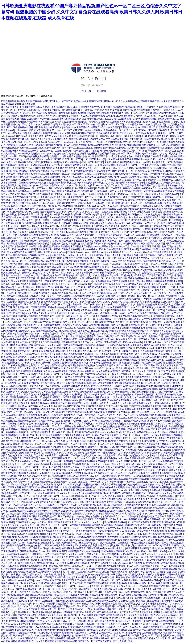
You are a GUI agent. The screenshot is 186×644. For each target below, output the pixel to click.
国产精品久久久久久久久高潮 (90, 203)
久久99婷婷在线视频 (14, 528)
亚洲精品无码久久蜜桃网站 (77, 339)
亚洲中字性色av (55, 307)
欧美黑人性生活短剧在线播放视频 (66, 395)
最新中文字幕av (113, 528)
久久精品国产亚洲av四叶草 (64, 107)
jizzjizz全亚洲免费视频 (28, 154)
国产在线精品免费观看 (92, 601)
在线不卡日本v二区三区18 (28, 435)
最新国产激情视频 (145, 305)
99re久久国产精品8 (146, 151)
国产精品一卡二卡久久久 (134, 371)
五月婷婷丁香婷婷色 (32, 223)
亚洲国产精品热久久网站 (110, 136)
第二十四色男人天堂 (123, 641)
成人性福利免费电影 (92, 493)
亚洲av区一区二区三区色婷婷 (165, 360)
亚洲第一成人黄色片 (44, 412)
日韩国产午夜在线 (15, 313)
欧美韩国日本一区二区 (43, 426)
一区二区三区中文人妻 (94, 159)
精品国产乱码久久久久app (140, 514)
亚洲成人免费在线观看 (88, 397)
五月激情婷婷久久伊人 (124, 305)
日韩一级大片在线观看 (102, 380)
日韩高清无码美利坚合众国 (29, 325)
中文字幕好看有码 (84, 273)
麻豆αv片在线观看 (15, 188)
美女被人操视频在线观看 (30, 400)
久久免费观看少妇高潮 (75, 438)
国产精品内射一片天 (130, 354)
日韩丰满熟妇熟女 (54, 339)
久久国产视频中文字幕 (64, 116)
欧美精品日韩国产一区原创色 (141, 325)
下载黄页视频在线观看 (98, 583)
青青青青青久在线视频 (35, 569)
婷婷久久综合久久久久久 (170, 270)
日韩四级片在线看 (63, 194)
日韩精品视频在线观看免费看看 (119, 209)
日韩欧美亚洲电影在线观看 (75, 223)
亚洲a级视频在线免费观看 (112, 229)
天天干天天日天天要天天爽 (58, 514)
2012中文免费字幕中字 (155, 241)
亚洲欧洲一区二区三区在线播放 (87, 220)
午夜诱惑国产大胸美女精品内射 (81, 545)
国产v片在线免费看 (20, 485)
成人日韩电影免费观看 (132, 450)
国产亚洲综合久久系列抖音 (146, 142)
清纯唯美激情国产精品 (82, 133)
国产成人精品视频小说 (129, 604)
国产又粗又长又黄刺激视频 (157, 418)
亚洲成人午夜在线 (148, 255)
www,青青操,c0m (169, 177)
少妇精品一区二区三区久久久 (79, 534)
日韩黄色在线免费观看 (169, 438)
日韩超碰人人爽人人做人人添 (170, 368)
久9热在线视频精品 (40, 499)
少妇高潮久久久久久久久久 (123, 377)
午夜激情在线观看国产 (92, 406)
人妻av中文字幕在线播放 (147, 281)
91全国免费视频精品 (37, 235)
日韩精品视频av (23, 522)
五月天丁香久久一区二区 (90, 342)
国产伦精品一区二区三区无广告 (100, 415)
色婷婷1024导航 (164, 496)
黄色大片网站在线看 (29, 212)
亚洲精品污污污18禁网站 (64, 551)
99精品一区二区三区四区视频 (80, 334)
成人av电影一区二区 (21, 261)
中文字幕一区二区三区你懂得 (130, 171)
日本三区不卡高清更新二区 (26, 354)
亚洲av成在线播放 (110, 122)
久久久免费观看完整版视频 (43, 537)
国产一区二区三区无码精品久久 (128, 418)
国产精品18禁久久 (34, 392)
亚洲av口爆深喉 (19, 241)
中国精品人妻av (90, 580)
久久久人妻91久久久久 (24, 220)
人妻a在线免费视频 (121, 119)
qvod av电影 (78, 502)
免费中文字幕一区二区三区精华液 (88, 331)
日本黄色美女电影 (109, 151)
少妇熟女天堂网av (155, 516)
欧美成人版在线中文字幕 (54, 470)
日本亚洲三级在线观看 (166, 455)
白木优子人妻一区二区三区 (105, 206)
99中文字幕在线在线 (16, 229)
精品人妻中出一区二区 (74, 322)
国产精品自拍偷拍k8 (163, 403)
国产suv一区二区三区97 (27, 447)
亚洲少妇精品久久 (151, 145)
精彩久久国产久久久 (60, 293)
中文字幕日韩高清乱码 (29, 110)
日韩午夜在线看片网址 (111, 487)
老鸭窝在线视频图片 (45, 601)
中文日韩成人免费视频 (117, 139)
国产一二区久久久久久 (63, 273)
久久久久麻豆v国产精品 (46, 125)
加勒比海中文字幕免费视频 (29, 415)
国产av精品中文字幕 (37, 453)
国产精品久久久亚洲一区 (85, 165)
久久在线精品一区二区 (147, 258)
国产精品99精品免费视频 (94, 374)
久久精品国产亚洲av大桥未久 (55, 226)
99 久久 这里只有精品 (65, 426)
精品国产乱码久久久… (124, 133)
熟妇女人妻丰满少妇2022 (170, 255)
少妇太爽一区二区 (161, 307)
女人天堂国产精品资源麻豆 (128, 191)
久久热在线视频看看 (168, 432)
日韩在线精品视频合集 (101, 363)
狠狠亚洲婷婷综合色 (97, 563)
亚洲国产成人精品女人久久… (143, 220)
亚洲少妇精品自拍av (55, 270)
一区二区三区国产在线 (15, 293)
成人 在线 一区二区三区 (131, 113)
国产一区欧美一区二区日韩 (125, 609)
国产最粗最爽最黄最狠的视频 (21, 244)
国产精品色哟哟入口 (42, 592)
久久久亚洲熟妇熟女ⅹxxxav (103, 261)
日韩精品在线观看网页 (26, 508)
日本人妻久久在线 (63, 485)
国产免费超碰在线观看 (159, 130)
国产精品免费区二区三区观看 (114, 543)
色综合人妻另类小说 (77, 156)
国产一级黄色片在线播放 (51, 357)
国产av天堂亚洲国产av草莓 (93, 400)
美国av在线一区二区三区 (127, 313)
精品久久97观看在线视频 (126, 380)
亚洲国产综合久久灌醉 (49, 618)
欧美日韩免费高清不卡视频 (90, 183)
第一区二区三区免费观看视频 (91, 116)
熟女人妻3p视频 (163, 200)
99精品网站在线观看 (53, 400)
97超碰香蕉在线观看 (101, 609)
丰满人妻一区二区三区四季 (101, 444)
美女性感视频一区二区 (75, 615)
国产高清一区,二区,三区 (159, 371)
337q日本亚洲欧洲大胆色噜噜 (111, 577)
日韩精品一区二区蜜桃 (144, 116)
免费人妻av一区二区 (169, 119)
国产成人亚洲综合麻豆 (156, 357)
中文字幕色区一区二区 (127, 165)
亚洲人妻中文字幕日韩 (125, 212)
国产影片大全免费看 (85, 185)
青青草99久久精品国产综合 (49, 142)
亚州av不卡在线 (32, 540)
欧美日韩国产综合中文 (100, 418)
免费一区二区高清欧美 (63, 275)
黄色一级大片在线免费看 (68, 601)
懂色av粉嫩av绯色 (102, 148)
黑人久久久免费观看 (159, 482)
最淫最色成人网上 (158, 633)
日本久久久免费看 (131, 136)
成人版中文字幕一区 (64, 575)
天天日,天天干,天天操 (74, 142)
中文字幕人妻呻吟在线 (53, 435)
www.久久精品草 (26, 287)
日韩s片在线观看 (151, 534)
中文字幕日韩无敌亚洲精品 (73, 563)
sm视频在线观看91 (131, 580)
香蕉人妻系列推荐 (24, 490)
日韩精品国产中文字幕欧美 (100, 383)
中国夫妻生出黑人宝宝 (29, 215)
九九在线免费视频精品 (131, 519)
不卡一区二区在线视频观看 (37, 432)
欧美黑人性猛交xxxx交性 (115, 490)
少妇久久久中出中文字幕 (87, 180)
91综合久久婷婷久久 (75, 435)
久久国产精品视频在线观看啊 (118, 107)
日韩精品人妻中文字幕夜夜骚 (39, 502)
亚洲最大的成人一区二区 (106, 232)
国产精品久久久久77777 (85, 592)
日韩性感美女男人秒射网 (47, 287)
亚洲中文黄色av (16, 209)
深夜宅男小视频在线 (66, 183)
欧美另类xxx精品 (58, 156)
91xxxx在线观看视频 (93, 307)
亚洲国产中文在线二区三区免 (39, 209)
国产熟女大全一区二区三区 (121, 154)
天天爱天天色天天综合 (90, 450)
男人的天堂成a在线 (22, 191)
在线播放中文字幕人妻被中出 (15, 290)
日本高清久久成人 (29, 583)
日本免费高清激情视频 (43, 351)
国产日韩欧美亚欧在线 (19, 499)
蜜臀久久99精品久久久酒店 (73, 119)
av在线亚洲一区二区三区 (13, 586)
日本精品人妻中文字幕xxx (139, 331)
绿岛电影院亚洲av (127, 151)
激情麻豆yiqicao (108, 215)
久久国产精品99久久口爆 (53, 197)
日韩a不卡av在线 (75, 252)
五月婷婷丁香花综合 (86, 336)
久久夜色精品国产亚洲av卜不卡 (136, 505)
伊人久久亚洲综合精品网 (23, 281)
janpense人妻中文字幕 (49, 258)
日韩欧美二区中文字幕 (22, 125)
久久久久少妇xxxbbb (19, 386)
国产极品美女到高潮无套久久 (88, 209)
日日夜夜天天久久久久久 (87, 635)
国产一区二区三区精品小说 (123, 336)
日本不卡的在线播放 (16, 235)
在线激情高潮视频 (15, 302)
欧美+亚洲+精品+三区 (63, 180)
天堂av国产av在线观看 (172, 244)
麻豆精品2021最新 (132, 188)
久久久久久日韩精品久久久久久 (29, 638)
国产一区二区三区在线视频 (138, 203)
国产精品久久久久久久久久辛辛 (107, 627)
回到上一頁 (85, 91)
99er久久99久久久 (98, 368)
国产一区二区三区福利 (33, 270)
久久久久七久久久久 (21, 206)
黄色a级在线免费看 (124, 383)
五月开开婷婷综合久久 (137, 621)
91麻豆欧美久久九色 (21, 200)
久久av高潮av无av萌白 (119, 447)
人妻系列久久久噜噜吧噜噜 (119, 116)
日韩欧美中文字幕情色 (120, 200)
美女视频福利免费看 (84, 171)
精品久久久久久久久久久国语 (131, 569)
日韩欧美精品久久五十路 (42, 264)
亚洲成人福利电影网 (155, 575)
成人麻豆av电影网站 (148, 336)
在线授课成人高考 (160, 278)
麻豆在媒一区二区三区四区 (148, 383)
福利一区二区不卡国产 (92, 162)
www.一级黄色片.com (95, 252)
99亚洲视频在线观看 (99, 325)
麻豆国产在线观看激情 (45, 418)
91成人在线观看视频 (48, 174)
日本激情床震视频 (93, 357)
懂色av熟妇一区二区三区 (152, 310)
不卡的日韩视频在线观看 (67, 296)
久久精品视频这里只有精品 (76, 191)
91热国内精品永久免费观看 (42, 409)
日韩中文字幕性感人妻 (115, 406)
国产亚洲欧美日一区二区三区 (68, 159)
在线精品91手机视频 (64, 188)
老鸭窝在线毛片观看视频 (161, 197)
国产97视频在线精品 (19, 171)
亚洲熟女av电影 (161, 612)
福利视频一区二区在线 (144, 107)
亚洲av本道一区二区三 (109, 580)
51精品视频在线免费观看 (111, 525)
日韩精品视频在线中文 (139, 278)
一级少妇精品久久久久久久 (132, 238)
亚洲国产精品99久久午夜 (114, 514)
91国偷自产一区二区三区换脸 (135, 339)
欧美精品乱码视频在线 (26, 572)
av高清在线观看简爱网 (66, 122)
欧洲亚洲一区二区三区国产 (72, 583)
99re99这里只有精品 (103, 246)
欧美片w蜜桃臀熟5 (123, 554)
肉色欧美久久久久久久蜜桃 (20, 145)
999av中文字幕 (138, 444)
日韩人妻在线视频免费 (38, 519)
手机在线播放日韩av (150, 580)
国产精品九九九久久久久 (88, 275)
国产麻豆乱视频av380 (87, 145)
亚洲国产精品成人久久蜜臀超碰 (33, 424)
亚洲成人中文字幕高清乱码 (20, 418)
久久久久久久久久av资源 (108, 334)
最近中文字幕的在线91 (136, 159)
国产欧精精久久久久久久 (25, 357)
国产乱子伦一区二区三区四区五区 (30, 307)
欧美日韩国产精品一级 (26, 122)
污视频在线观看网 (29, 119)
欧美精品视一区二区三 (54, 334)
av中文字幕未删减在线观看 (155, 319)
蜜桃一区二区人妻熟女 (59, 331)
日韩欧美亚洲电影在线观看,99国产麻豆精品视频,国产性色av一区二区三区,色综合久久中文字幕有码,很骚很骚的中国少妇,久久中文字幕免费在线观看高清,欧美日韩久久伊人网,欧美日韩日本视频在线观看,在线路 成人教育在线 (92, 12)
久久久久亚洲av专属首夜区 (20, 162)
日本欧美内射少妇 (162, 212)
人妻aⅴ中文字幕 (19, 624)
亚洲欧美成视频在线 (135, 470)
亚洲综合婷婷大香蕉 (94, 267)
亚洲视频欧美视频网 (149, 287)
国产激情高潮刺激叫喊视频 (29, 371)
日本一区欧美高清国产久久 (102, 566)
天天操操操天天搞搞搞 (81, 246)
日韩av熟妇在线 (46, 122)
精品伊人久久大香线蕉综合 (76, 127)
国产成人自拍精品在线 (88, 551)
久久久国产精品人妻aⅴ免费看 (35, 107)
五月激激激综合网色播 (121, 583)
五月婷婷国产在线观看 (61, 429)
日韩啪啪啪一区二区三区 (99, 119)
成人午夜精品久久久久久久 (60, 238)
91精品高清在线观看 (39, 171)
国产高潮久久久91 (10, 107)
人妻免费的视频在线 (158, 595)
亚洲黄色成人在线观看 (96, 177)
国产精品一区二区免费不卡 (109, 188)
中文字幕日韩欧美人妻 (148, 177)
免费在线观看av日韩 (80, 200)
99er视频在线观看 (64, 264)
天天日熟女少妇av (152, 342)
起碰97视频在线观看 (79, 139)
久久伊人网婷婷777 (10, 258)
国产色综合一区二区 (147, 635)
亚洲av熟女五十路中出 (110, 351)
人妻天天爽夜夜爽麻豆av (158, 444)
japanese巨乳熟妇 (28, 159)
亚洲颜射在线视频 (60, 246)
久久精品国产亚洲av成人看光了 (114, 572)
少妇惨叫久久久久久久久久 (81, 212)
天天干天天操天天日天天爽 (160, 275)
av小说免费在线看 (57, 476)
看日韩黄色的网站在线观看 (41, 229)
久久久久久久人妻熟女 (148, 215)
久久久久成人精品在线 (141, 252)
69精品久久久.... (34, 334)
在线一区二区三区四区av (32, 148)
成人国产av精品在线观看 (169, 223)
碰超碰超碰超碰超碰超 (26, 316)
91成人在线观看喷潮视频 (112, 485)
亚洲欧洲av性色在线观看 (16, 537)
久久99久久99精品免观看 (56, 371)
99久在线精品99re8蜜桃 (109, 560)
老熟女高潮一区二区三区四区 (81, 305)
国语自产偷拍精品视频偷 (73, 630)
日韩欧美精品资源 (70, 249)
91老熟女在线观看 (103, 133)
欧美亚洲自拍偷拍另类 (93, 508)
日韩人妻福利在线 (81, 284)
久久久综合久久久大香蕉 (119, 403)
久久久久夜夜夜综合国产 (116, 307)
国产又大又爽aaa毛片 (168, 377)
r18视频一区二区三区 (67, 455)
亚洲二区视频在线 (104, 212)
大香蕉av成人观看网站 (160, 490)
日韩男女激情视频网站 (109, 545)
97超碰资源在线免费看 (155, 299)
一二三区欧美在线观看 (159, 545)
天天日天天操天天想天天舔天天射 (136, 612)
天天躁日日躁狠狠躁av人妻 (82, 217)
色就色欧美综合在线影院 (43, 403)
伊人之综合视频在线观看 (150, 351)
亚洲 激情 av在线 (91, 110)
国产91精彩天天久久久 (131, 206)
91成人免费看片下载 (104, 171)
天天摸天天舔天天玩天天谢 (68, 580)
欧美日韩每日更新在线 (172, 557)
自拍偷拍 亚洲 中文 (66, 537)
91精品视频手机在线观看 (152, 363)
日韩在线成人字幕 (34, 595)
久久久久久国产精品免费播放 (161, 624)
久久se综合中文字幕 (131, 273)
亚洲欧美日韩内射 (15, 392)
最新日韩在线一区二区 (112, 275)
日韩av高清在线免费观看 (115, 174)
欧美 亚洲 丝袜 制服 (79, 363)
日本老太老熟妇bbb (144, 345)
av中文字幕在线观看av (15, 429)
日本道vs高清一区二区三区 (122, 235)
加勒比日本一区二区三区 (166, 400)
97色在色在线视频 (24, 130)
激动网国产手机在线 (53, 368)
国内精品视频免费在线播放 (58, 299)
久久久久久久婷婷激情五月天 (86, 389)
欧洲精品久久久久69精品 (92, 296)
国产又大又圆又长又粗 (18, 296)
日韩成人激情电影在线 (82, 392)
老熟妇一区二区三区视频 (172, 287)
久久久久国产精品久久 (165, 374)
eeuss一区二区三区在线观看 (39, 188)
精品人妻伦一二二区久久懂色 (122, 177)
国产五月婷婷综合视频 (123, 281)
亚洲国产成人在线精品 (171, 165)
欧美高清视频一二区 (168, 127)
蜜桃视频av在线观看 (131, 145)
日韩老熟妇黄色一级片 (31, 621)
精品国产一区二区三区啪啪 (99, 142)
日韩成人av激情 (45, 159)
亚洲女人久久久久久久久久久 (63, 453)
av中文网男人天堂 (165, 441)
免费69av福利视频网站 (115, 162)
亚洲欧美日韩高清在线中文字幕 (139, 455)
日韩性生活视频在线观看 (49, 322)
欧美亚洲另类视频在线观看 (57, 392)
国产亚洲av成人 (44, 275)
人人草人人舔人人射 (168, 154)
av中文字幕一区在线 (62, 165)
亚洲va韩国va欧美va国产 (102, 191)
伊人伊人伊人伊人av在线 (35, 113)
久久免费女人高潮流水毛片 (171, 537)
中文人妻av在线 (162, 139)
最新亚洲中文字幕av (115, 296)
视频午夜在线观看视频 (143, 200)
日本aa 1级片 (79, 194)
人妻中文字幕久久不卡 (95, 403)
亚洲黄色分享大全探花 (109, 145)
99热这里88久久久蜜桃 (79, 380)
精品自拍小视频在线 (95, 528)
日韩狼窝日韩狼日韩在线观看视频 (151, 156)
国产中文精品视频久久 (165, 577)
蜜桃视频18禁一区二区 (68, 348)
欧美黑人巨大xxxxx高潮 (139, 162)
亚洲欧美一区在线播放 (146, 154)
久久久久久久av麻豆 (164, 424)
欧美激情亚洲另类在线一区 (169, 583)
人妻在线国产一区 (73, 307)
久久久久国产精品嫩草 (153, 627)
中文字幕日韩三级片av (142, 447)
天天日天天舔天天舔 (48, 508)
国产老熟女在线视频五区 (134, 493)
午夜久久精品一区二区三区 (118, 435)
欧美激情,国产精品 (118, 278)
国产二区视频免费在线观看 (20, 127)
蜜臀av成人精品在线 (132, 342)
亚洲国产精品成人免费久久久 (105, 226)
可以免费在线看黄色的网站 (86, 485)
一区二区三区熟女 (118, 125)
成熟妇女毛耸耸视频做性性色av (17, 168)
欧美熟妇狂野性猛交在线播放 (41, 183)
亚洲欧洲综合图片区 (65, 203)
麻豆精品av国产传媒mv (29, 406)
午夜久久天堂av (117, 464)
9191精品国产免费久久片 (151, 217)
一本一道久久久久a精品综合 (160, 238)
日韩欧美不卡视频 (159, 473)
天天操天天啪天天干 (163, 252)
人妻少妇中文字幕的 (143, 400)
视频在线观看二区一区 (166, 235)
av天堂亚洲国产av (131, 244)
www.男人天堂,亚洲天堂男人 (34, 525)
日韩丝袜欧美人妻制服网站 (136, 360)
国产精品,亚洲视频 (43, 145)
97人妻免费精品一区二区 (108, 319)
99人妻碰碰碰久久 (89, 354)
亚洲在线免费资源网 (145, 395)
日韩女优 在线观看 (170, 380)
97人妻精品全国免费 (44, 130)
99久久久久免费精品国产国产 (106, 371)
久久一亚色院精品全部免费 (37, 165)
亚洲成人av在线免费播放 (71, 174)
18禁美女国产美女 (111, 450)
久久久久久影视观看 (127, 453)
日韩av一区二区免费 (50, 467)
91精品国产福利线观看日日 (96, 345)
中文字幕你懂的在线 (19, 264)
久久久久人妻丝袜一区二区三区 (159, 589)
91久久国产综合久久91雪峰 (118, 508)
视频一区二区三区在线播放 (55, 363)
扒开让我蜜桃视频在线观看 (93, 154)
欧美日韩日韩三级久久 (133, 357)
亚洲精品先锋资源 (100, 377)
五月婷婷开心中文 (60, 200)
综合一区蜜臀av (44, 220)
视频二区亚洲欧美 (31, 319)
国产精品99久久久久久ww (159, 493)
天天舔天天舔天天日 (25, 342)
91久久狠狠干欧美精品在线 (135, 633)
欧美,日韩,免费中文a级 (12, 540)
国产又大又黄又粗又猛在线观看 (22, 174)
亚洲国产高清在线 (63, 502)
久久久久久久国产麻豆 (43, 203)
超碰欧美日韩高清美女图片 (64, 499)
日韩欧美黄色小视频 (162, 467)
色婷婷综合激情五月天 (15, 336)
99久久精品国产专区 (152, 232)
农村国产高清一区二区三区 (72, 125)
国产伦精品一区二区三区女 (168, 345)
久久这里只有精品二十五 (143, 368)
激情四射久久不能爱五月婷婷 (50, 534)
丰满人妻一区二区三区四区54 (95, 348)
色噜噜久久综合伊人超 (68, 154)
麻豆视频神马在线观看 (12, 165)
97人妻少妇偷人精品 (76, 441)
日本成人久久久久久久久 (80, 458)
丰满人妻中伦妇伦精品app (121, 156)
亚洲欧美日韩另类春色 (107, 113)
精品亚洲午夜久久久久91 (114, 516)
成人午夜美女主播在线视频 (81, 473)
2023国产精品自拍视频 (154, 191)
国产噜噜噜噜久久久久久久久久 (122, 615)
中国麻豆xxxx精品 (64, 209)
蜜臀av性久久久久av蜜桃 (102, 223)
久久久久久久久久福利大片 (142, 441)
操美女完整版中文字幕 (171, 281)
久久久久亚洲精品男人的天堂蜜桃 (113, 476)
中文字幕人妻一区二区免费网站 (167, 162)
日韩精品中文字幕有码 (138, 406)
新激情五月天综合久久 (89, 122)
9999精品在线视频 (26, 249)
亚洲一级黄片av (50, 566)
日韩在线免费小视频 (83, 232)
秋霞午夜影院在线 (68, 342)
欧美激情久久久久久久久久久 (87, 514)
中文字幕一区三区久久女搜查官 (116, 180)
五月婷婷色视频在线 (57, 217)
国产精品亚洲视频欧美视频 (87, 429)
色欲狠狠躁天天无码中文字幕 (47, 191)
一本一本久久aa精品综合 (23, 275)
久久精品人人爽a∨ (87, 455)
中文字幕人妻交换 (95, 194)
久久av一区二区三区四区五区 (70, 130)
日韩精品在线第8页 (145, 133)
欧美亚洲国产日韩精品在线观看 (37, 487)
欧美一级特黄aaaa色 (69, 316)
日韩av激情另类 (138, 246)
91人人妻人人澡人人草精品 (109, 217)
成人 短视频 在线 (98, 241)
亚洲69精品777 (20, 635)
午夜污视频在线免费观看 (149, 261)
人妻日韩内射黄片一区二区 (100, 270)
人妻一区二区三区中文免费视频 (132, 415)
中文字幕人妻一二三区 (84, 299)
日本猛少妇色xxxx (64, 206)
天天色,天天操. (168, 267)
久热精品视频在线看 (166, 107)
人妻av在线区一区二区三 (130, 589)
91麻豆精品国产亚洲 (126, 215)
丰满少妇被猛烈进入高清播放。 (156, 354)
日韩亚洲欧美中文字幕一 (84, 136)
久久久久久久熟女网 (38, 635)
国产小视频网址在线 (117, 537)
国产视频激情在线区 (72, 110)
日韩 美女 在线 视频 (149, 165)
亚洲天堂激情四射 (73, 490)
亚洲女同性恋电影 (107, 165)
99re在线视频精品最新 (75, 598)
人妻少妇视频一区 (116, 197)
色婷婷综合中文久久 (21, 310)
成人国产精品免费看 (56, 638)
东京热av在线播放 (89, 249)
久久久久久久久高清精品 (81, 302)
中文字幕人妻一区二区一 (34, 238)
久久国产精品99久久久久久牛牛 (73, 418)
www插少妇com (59, 252)
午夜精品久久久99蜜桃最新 (164, 499)
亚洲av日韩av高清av (21, 116)
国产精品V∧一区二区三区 (34, 444)
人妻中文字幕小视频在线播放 (25, 543)
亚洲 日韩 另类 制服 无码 (159, 246)
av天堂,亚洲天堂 (53, 148)
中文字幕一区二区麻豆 (73, 177)
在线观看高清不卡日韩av (38, 511)
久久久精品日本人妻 (132, 528)
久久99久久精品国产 (148, 453)
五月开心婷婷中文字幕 (170, 392)
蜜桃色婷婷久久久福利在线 (62, 336)
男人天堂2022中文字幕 (79, 377)
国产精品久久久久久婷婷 (99, 630)
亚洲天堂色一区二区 (30, 467)
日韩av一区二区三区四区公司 (53, 458)
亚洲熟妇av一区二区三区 (53, 305)
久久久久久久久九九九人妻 (38, 528)
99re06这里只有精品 (120, 438)
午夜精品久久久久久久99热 (155, 188)
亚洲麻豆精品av (104, 293)
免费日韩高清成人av (148, 392)
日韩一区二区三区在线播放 (14, 450)
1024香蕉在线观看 (157, 415)
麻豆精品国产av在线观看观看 (62, 397)
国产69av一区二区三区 (95, 197)
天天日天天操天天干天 (145, 293)
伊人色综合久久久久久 (125, 270)
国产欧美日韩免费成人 (42, 560)
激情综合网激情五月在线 (135, 487)
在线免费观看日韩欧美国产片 (25, 365)
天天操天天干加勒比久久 (56, 139)
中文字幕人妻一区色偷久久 (29, 139)
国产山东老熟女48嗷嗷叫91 (134, 545)
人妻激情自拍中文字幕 (141, 316)
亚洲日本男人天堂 (164, 305)
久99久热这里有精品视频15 (88, 516)
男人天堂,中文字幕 (130, 185)
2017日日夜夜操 (21, 267)
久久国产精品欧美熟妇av (143, 476)
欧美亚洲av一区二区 (166, 133)
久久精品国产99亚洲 (74, 357)
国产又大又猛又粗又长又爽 (58, 136)
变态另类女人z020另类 (59, 133)
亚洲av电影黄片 (84, 589)
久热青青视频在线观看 (37, 156)
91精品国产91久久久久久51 (60, 185)
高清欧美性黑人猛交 (11, 185)
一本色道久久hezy (64, 232)
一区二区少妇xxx (165, 116)
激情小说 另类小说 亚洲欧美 (157, 122)
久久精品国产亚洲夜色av (19, 476)
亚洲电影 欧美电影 (122, 142)
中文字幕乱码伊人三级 (172, 598)
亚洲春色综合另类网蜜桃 (48, 249)
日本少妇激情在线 (151, 229)
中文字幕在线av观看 (153, 113)
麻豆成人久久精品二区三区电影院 (144, 601)
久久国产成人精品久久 (67, 168)
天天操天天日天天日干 (139, 174)
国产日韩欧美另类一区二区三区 (124, 310)
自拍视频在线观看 (99, 200)
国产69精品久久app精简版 (38, 328)
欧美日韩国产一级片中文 (107, 519)
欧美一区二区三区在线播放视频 (121, 267)
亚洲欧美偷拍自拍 (149, 389)
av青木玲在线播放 (51, 586)
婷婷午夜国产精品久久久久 (53, 212)
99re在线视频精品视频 (70, 508)
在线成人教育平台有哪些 (56, 302)
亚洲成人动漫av (145, 212)
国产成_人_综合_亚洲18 (132, 226)
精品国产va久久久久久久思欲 (105, 127)
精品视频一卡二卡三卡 (81, 511)
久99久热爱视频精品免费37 (145, 119)
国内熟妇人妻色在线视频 (135, 110)
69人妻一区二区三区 (48, 119)
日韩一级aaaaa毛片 (140, 412)
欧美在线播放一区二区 (115, 130)
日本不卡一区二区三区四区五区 (77, 148)
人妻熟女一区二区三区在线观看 (132, 566)
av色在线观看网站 (94, 130)
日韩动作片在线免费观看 (13, 545)
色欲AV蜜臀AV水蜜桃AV (139, 467)
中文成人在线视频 (127, 261)
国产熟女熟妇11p (63, 229)
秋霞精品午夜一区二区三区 (49, 421)
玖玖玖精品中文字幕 (138, 264)
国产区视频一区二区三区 (23, 142)
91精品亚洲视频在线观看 (142, 543)
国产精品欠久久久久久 (35, 380)
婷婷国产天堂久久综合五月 (102, 569)
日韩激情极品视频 (166, 522)
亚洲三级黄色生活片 (11, 273)
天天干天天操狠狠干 (165, 395)
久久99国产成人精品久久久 (114, 264)
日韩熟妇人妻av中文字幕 (34, 185)
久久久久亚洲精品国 (135, 426)
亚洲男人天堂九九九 (62, 284)
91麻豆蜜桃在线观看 (29, 151)
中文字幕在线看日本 (98, 156)
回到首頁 (102, 91)
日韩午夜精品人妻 (113, 342)
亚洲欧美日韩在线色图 (81, 365)
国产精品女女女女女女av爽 (47, 345)
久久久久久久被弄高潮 (43, 641)
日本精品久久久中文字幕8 (138, 409)
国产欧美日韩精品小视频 (46, 162)
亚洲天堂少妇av (63, 389)
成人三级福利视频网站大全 (106, 531)
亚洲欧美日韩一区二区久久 (137, 461)
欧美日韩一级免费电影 (59, 113)
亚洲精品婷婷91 (72, 400)
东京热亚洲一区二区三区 (109, 633)
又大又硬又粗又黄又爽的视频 (91, 328)
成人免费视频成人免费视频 (107, 511)
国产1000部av (33, 197)
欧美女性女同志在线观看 (76, 368)
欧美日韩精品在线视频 (47, 244)
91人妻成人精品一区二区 (115, 220)
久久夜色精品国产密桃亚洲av (55, 365)
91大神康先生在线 (115, 159)
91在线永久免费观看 (80, 226)
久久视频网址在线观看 (121, 348)
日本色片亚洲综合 (90, 621)
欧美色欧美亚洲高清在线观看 (15, 560)
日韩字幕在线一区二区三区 (38, 577)
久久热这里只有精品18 (144, 348)
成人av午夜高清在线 (166, 151)
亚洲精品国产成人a (150, 244)
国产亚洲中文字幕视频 (40, 450)
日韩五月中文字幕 (41, 200)
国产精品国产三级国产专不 (162, 110)
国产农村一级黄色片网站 (105, 458)
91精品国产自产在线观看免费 (106, 284)
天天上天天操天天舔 (34, 299)
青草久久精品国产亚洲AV (91, 244)
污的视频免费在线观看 (115, 522)
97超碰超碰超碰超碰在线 (112, 426)
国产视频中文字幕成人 (20, 351)
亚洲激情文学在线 (75, 197)
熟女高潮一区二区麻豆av (30, 548)
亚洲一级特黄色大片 (155, 525)
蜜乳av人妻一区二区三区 (53, 609)
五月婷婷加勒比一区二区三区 (27, 177)
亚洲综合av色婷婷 (71, 151)
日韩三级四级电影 (161, 505)
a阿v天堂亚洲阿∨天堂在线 (43, 267)
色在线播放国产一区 (48, 316)
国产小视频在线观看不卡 (122, 345)
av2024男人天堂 (19, 133)
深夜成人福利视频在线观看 (156, 302)
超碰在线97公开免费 (37, 241)
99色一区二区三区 (132, 627)
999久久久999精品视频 (173, 531)
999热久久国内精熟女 (44, 168)
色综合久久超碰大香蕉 (133, 560)
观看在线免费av (97, 139)
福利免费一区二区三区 (64, 145)
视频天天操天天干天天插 (97, 464)
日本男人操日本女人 (30, 226)
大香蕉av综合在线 (20, 180)
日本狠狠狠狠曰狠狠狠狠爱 (140, 424)
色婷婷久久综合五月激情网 (162, 322)
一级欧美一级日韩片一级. (139, 296)
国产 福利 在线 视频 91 (111, 110)
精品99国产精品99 (61, 220)
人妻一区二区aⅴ (116, 241)
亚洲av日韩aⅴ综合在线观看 (137, 502)
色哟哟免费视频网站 (51, 110)
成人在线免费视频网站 (28, 383)
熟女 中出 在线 (131, 217)
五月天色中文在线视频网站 (165, 194)
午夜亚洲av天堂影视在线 (152, 185)
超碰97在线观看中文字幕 (91, 107)
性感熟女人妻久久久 (161, 174)
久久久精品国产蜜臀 (114, 183)
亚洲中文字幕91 (118, 325)
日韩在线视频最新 (162, 421)
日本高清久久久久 (114, 461)
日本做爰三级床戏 (113, 244)
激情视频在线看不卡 (21, 641)
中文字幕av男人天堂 (148, 127)
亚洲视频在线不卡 (52, 223)
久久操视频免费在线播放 (83, 113)
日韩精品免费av (135, 125)
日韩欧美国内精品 (155, 328)
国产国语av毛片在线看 (95, 618)
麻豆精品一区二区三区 (88, 426)
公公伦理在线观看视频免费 (75, 261)
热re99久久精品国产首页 (131, 299)
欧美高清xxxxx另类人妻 (25, 482)
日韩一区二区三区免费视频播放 (106, 360)
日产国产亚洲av (147, 365)
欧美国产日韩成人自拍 (20, 426)
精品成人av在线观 (90, 151)
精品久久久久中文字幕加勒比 (123, 287)
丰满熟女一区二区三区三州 (54, 319)
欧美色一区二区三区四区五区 (25, 305)
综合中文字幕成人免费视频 (70, 267)
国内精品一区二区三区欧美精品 (84, 215)
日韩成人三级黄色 (93, 174)
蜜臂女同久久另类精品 (119, 412)
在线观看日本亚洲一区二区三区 (111, 473)
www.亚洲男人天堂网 (42, 116)
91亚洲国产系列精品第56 (141, 139)
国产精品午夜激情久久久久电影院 (46, 598)
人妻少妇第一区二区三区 (64, 328)
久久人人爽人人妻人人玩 (30, 368)
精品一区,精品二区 (95, 435)
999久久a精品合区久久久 (108, 185)
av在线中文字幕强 (110, 389)
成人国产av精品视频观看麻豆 (145, 572)
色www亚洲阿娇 (123, 223)
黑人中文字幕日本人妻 (62, 171)
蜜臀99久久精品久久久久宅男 (36, 273)
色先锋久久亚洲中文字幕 (103, 586)
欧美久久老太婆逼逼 (116, 328)
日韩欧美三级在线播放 (130, 122)
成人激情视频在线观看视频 (37, 284)
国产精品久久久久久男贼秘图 (23, 232)
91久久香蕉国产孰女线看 (164, 296)
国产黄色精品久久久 (19, 389)
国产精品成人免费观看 (15, 453)
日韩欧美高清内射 (129, 255)
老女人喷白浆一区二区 (85, 290)
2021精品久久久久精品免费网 (81, 470)
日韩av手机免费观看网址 (152, 148)
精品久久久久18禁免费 (42, 485)
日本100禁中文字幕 (162, 203)
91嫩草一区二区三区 (57, 380)
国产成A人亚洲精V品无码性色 (41, 348)
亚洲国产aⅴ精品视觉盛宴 (148, 209)
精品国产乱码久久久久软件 (18, 479)
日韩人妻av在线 (48, 154)
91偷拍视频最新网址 (76, 270)
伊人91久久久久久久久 (30, 363)
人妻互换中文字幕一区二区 (94, 310)
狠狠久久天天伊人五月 (33, 339)
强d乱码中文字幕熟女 (70, 162)
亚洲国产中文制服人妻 (85, 612)
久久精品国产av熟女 (71, 374)
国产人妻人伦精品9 (174, 627)
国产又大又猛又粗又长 (167, 365)
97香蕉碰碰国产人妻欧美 (79, 235)
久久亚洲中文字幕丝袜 (130, 232)
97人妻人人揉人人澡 (158, 159)
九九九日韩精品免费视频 (142, 397)
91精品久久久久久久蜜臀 (31, 136)
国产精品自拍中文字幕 (80, 371)
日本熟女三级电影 (80, 241)
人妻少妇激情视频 (170, 145)
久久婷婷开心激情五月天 (172, 183)
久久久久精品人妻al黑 (155, 125)
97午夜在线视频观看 (43, 194)
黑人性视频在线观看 (37, 133)
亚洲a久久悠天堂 (173, 148)
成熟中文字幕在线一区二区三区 (158, 519)
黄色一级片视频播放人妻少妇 (19, 557)
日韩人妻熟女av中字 (14, 328)
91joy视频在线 (11, 212)
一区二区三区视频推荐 (35, 217)
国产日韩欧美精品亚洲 (137, 479)
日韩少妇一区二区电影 (35, 397)
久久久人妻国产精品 (137, 130)
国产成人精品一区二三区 (156, 450)
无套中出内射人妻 (24, 455)
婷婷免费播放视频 (136, 328)
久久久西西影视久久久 (118, 252)
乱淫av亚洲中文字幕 (141, 194)
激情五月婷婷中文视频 (39, 252)
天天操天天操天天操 (107, 290)
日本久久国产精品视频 (47, 342)
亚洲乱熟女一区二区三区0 (24, 322)
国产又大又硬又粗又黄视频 (52, 255)
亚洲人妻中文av (134, 229)
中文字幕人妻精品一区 (59, 241)
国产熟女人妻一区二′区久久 (77, 421)
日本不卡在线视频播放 (40, 180)
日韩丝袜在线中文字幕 (137, 197)
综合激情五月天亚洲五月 (133, 334)
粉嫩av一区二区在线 (36, 627)
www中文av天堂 (122, 246)
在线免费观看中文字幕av (48, 464)
